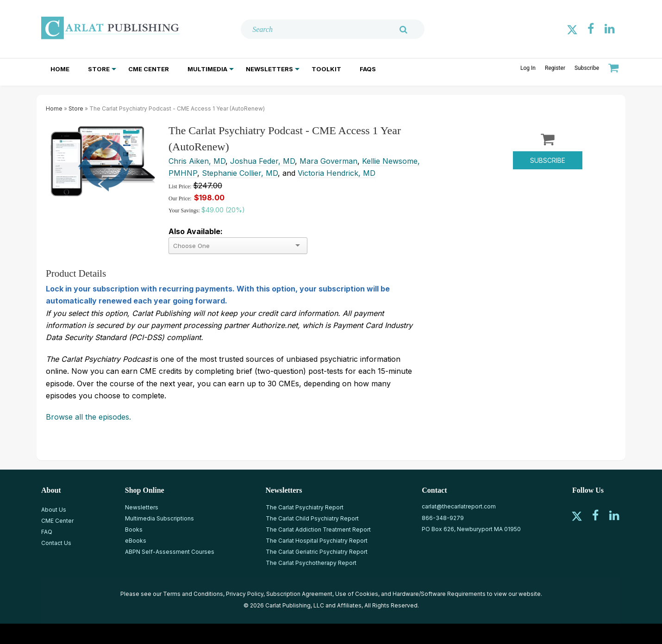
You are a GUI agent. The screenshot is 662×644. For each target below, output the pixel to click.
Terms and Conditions (193, 594)
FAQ (47, 532)
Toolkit (326, 69)
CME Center (149, 69)
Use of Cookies (357, 594)
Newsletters (269, 69)
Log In (528, 68)
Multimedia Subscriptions (159, 518)
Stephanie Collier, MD (240, 173)
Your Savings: (185, 211)
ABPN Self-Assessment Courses (170, 552)
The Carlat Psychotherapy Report (311, 563)
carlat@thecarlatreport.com (459, 506)
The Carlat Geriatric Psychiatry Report (317, 552)
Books (134, 529)
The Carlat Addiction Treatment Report (318, 529)
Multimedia (207, 69)
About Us (54, 510)
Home (60, 69)
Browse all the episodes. (88, 417)
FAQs (368, 69)
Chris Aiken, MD (197, 161)
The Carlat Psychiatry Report (305, 507)
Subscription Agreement (299, 594)
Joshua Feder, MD (262, 161)
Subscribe (587, 68)
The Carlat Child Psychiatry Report (312, 518)
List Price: (181, 186)
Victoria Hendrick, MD (337, 173)
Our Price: (180, 198)
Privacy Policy (245, 594)
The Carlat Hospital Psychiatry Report (317, 541)
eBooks (136, 541)
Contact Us (56, 543)
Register (555, 68)
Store (99, 69)
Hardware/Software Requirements (439, 594)
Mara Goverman (328, 161)
